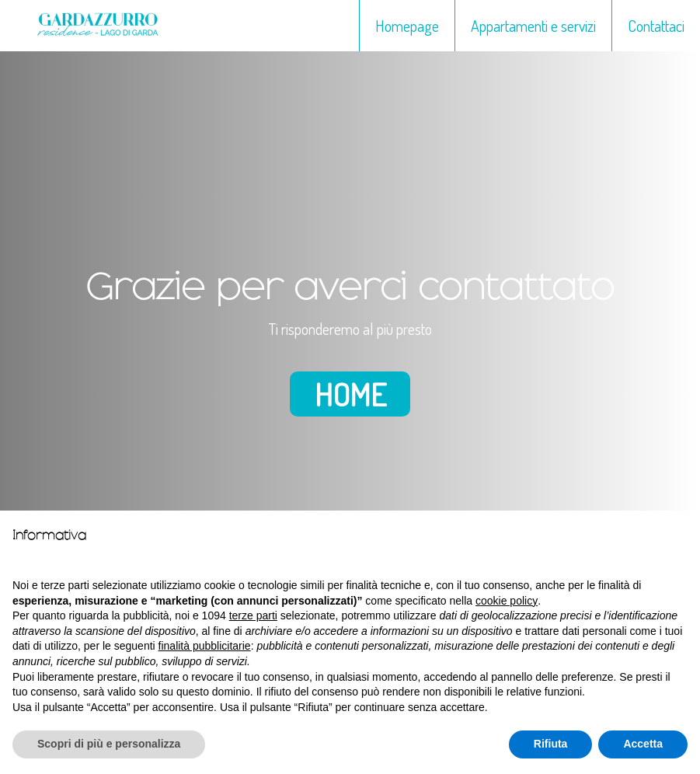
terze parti (253, 615)
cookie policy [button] (507, 601)
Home (350, 394)
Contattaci (656, 26)
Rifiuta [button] (551, 744)
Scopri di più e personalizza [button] (109, 744)
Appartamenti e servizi (533, 26)
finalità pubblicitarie (205, 646)
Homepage (407, 26)
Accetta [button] (643, 744)
